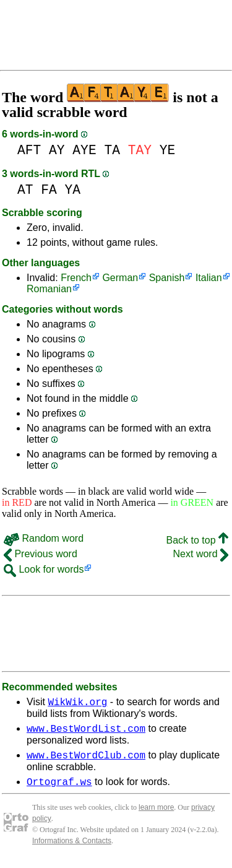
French (76, 278)
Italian (209, 278)
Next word (201, 554)
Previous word (41, 554)
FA (49, 190)
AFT (29, 150)
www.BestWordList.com (86, 732)
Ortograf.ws (59, 789)
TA (112, 150)
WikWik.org (77, 703)
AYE (84, 150)
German (120, 278)
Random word (44, 538)
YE (168, 150)
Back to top (198, 540)
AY (57, 150)
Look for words (44, 569)
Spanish (167, 278)
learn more (156, 815)
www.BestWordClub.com (86, 760)
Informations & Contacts (72, 848)
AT (25, 190)
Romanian (49, 289)
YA (73, 190)
